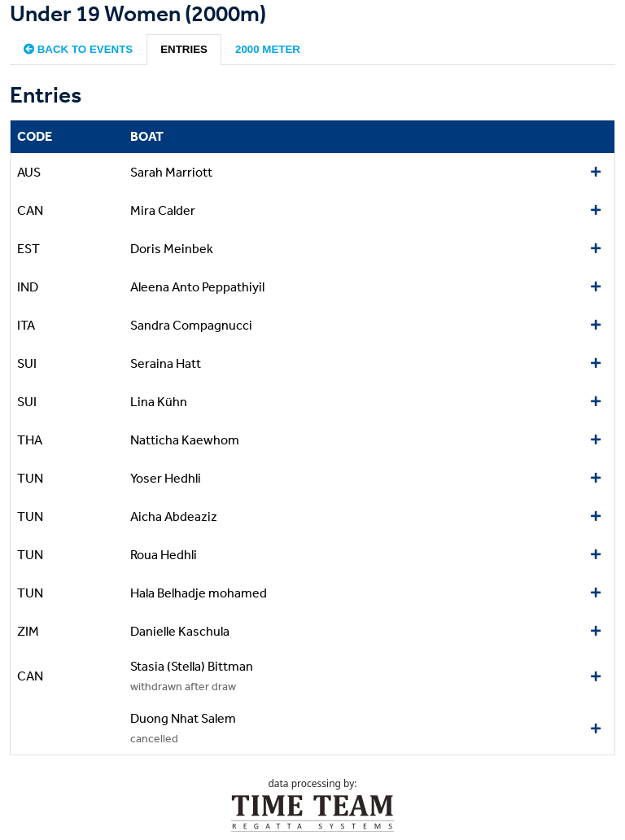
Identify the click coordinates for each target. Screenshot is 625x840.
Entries (184, 49)
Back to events (78, 49)
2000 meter (268, 49)
